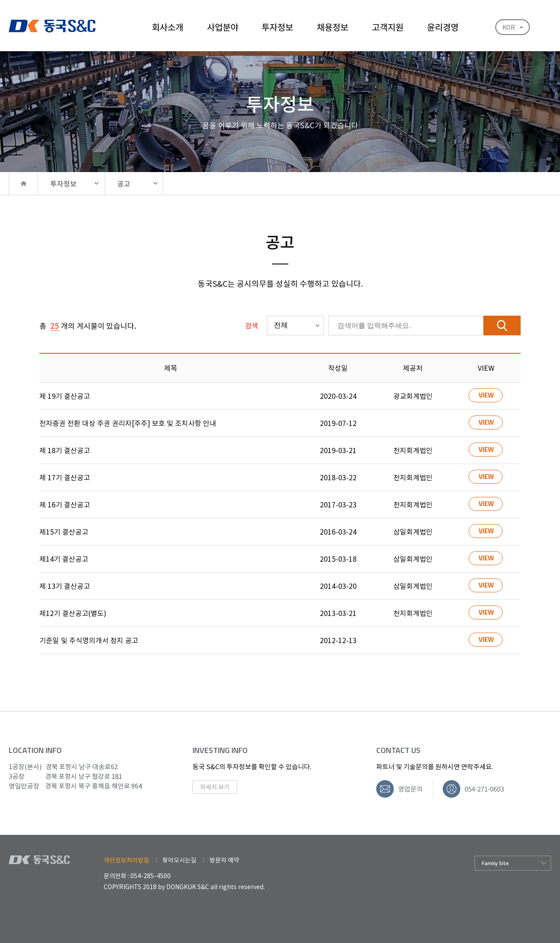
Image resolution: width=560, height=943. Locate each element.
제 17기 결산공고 (65, 477)
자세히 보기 (215, 787)
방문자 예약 (224, 860)
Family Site (495, 863)
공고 (124, 183)
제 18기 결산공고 (65, 450)
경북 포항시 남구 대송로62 (63, 767)
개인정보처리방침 (126, 860)
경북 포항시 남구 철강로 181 (65, 776)
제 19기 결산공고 (65, 396)
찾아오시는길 (179, 860)
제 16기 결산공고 (65, 504)
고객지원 (388, 27)
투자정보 (277, 27)
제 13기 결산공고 (65, 586)
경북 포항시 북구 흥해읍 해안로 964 (75, 786)
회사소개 (168, 27)
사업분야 (223, 27)
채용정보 (332, 27)
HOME (23, 183)
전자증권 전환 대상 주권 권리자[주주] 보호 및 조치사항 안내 (128, 423)
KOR (509, 27)
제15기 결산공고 (64, 531)
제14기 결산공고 (64, 559)
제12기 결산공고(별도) (73, 613)
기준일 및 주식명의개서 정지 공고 (89, 640)
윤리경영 (443, 27)
